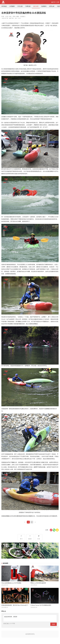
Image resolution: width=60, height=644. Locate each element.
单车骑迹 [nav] (4, 6)
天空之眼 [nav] (20, 6)
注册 (58, 2)
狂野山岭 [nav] (52, 6)
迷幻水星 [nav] (36, 6)
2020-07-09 (5, 18)
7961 (12, 18)
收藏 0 (30, 537)
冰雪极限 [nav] (12, 6)
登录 (54, 2)
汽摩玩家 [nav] (28, 6)
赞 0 (21, 537)
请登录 (15, 617)
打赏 (39, 537)
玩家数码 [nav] (44, 6)
